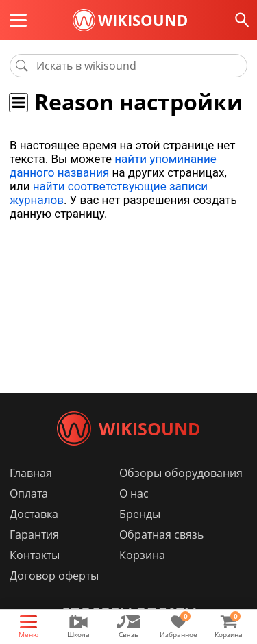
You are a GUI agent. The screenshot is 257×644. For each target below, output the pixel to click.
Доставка (34, 514)
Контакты (35, 555)
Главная (31, 473)
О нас (134, 493)
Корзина (142, 555)
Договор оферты (54, 576)
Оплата (29, 493)
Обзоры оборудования (181, 473)
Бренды (140, 514)
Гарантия (34, 534)
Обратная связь (161, 534)
